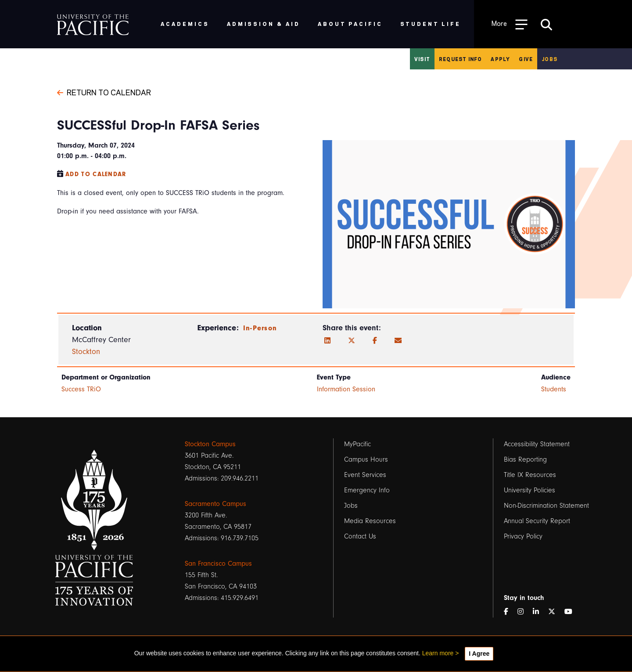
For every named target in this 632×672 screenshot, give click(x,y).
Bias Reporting (525, 459)
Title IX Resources (530, 475)
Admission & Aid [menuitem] (264, 23)
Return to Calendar (104, 92)
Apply (500, 59)
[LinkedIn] (327, 341)
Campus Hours (366, 459)
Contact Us (360, 536)
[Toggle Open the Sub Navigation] (510, 24)
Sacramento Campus (215, 504)
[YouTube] (572, 612)
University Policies (530, 490)
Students (554, 389)
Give (526, 59)
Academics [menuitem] (185, 23)
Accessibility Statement (537, 444)
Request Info (460, 59)
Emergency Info (367, 490)
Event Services (365, 475)
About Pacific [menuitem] (350, 23)
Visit (422, 59)
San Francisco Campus (218, 564)
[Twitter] (352, 341)
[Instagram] (524, 612)
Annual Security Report (537, 521)
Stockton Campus (210, 444)
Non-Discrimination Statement (546, 506)
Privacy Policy (523, 536)
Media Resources (370, 521)
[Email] (398, 341)
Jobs (549, 59)
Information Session (346, 389)
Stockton (86, 352)
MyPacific (357, 444)
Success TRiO (81, 389)
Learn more (438, 653)
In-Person (260, 328)
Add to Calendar (96, 174)
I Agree (479, 654)
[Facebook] (375, 341)
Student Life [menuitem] (431, 23)
